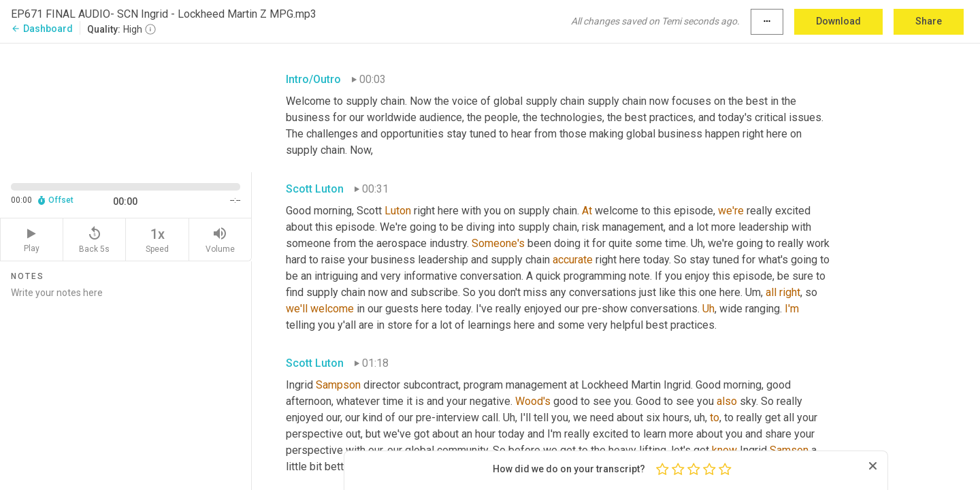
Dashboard (42, 29)
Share (929, 21)
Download (838, 21)
